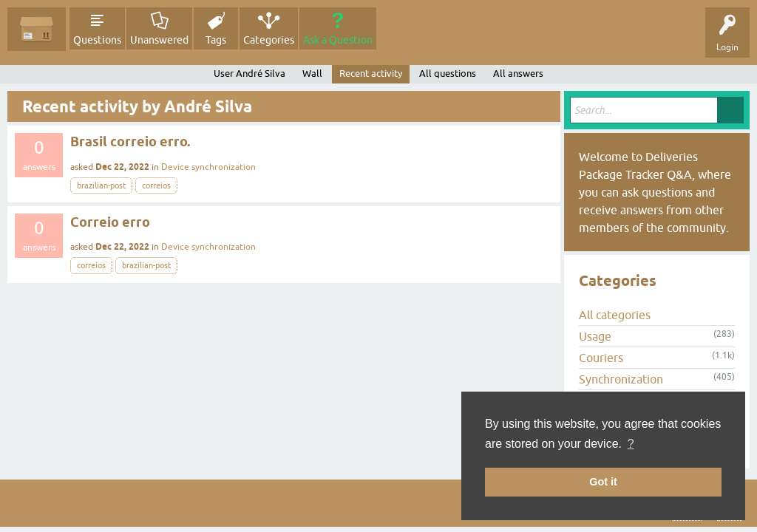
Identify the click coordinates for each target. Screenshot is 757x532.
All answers (518, 74)
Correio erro (110, 222)
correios (156, 185)
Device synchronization (208, 167)
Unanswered (159, 40)
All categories (615, 315)
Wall (312, 74)
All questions (448, 74)
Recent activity (371, 74)
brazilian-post (101, 185)
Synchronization (621, 379)
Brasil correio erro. (130, 141)
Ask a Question (338, 40)
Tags (216, 40)
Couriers (601, 358)
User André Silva (249, 74)
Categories (269, 40)
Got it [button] (603, 482)
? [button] (631, 444)
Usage (595, 336)
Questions (97, 40)
